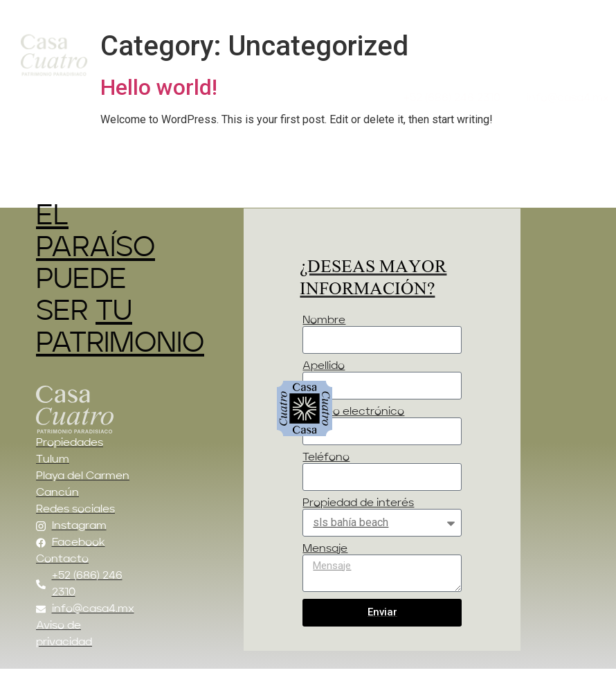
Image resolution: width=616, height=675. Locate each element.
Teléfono (326, 458)
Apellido (324, 366)
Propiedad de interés (358, 503)
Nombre (324, 321)
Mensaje (325, 549)
